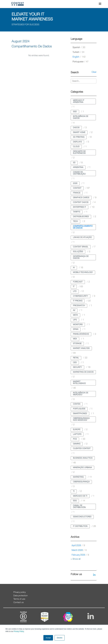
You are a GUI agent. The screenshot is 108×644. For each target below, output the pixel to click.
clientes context (82, 449)
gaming (77, 444)
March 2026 (79, 550)
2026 (75, 183)
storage (77, 344)
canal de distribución (79, 507)
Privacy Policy (19, 631)
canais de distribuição (79, 173)
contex (77, 404)
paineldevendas (81, 334)
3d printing (79, 137)
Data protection (21, 596)
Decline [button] (60, 638)
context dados (81, 202)
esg (75, 501)
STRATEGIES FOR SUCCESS (25, 25)
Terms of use (19, 599)
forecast (78, 282)
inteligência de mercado (81, 394)
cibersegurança (81, 482)
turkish (78, 52)
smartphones (80, 414)
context (77, 188)
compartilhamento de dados (83, 227)
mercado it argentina (79, 101)
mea (75, 339)
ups (75, 320)
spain (76, 329)
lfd (75, 291)
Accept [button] (48, 638)
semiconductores (82, 517)
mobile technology (83, 272)
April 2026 (78, 546)
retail (76, 358)
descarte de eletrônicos (79, 152)
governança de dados (81, 257)
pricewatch (79, 306)
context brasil (81, 247)
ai (74, 268)
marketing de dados (83, 372)
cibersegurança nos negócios (81, 419)
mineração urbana (82, 468)
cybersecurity (80, 296)
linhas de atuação (82, 237)
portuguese (80, 62)
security (77, 367)
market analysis (81, 348)
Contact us (19, 602)
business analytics (83, 458)
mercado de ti (80, 496)
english (79, 57)
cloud (76, 147)
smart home (79, 132)
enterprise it (79, 207)
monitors (78, 325)
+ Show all (76, 559)
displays (77, 142)
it (74, 287)
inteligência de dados (81, 117)
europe (77, 430)
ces (75, 363)
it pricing (78, 301)
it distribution (80, 526)
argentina (78, 167)
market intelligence (79, 383)
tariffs (77, 212)
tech (75, 221)
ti (74, 491)
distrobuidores (81, 217)
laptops (77, 434)
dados (76, 128)
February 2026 (80, 555)
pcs (75, 439)
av (74, 310)
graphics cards (81, 198)
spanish (79, 47)
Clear (94, 72)
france (77, 193)
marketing (78, 477)
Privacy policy (20, 592)
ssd (75, 112)
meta (75, 315)
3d (74, 163)
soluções (78, 252)
